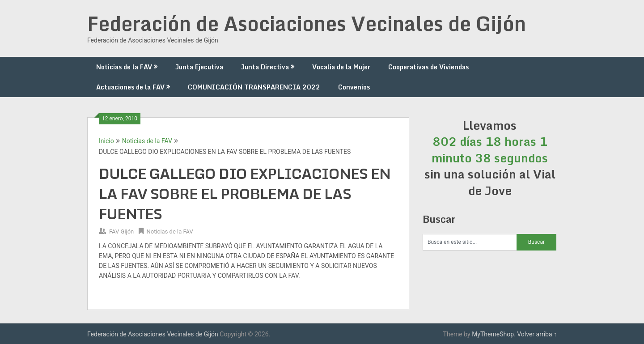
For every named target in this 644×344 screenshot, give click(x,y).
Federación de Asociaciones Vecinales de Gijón (307, 23)
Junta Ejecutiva (199, 67)
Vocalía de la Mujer (341, 67)
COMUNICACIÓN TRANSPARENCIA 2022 (254, 87)
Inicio (106, 141)
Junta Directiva (265, 67)
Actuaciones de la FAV (130, 87)
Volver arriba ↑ (537, 334)
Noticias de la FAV (124, 67)
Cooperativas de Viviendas (428, 67)
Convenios (354, 87)
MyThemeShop (493, 334)
